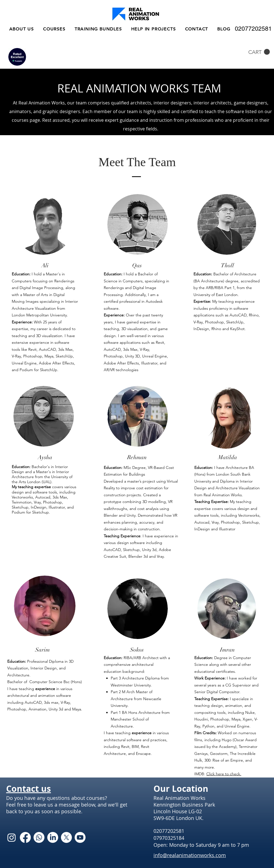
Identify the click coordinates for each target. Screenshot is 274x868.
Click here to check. (224, 774)
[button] (259, 52)
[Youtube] (80, 837)
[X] (66, 837)
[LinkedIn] (53, 837)
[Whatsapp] (39, 837)
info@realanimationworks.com (190, 855)
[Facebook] (25, 837)
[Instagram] (12, 837)
